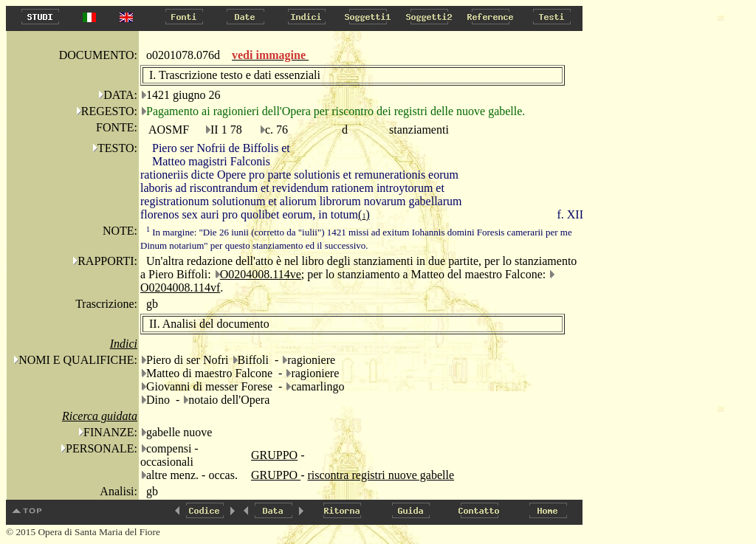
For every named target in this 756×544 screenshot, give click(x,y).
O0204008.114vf (180, 288)
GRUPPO (274, 455)
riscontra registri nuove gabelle (381, 475)
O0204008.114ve (261, 274)
